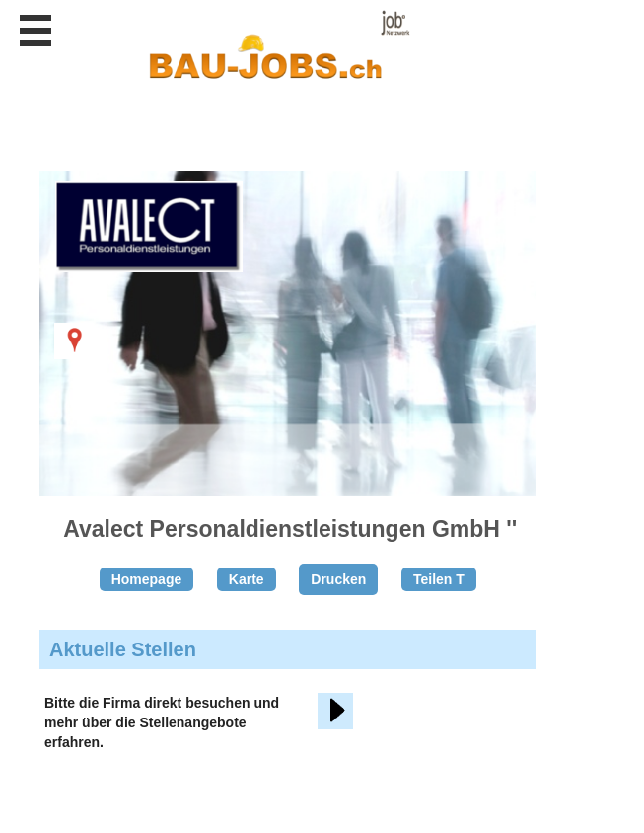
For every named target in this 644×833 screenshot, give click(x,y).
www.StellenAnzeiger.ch (278, 48)
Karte (247, 579)
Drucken (338, 579)
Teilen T (439, 579)
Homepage (147, 579)
